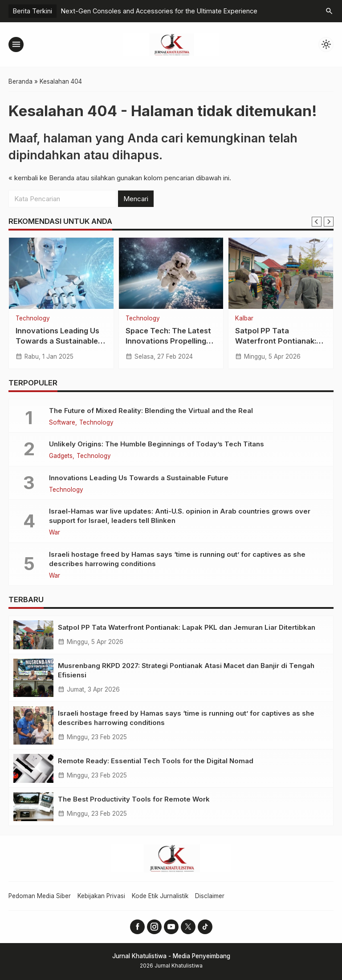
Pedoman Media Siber (40, 896)
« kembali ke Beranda (41, 178)
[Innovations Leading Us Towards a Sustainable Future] (61, 273)
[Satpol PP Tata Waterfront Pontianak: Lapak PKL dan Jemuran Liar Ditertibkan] (281, 273)
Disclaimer (210, 896)
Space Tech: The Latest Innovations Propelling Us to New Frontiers (168, 341)
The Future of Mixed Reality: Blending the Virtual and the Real (151, 411)
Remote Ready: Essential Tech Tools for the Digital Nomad (156, 761)
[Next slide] (329, 222)
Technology (33, 319)
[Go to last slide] (317, 222)
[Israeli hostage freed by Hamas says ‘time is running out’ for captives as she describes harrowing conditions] (33, 725)
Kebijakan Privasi (101, 896)
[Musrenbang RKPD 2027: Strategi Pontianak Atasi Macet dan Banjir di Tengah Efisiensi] (33, 678)
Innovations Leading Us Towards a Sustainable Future (57, 341)
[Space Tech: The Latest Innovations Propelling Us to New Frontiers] (171, 273)
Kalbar (244, 319)
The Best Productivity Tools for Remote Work (134, 799)
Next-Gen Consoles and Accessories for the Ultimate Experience (159, 11)
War (55, 533)
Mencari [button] (136, 199)
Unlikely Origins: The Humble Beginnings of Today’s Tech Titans (157, 444)
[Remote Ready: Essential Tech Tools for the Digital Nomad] (33, 768)
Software (62, 423)
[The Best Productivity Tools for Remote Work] (33, 807)
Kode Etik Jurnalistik (160, 896)
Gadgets (61, 456)
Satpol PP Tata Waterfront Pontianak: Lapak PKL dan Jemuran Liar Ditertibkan (187, 627)
